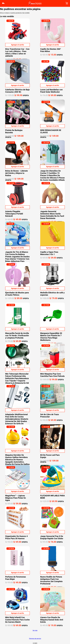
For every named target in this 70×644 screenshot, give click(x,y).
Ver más (35, 630)
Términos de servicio (35, 639)
